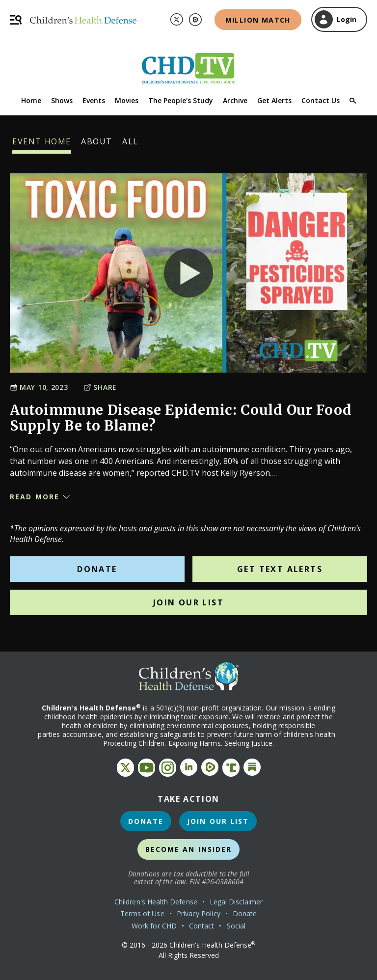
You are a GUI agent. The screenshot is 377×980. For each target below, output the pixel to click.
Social (236, 926)
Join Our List (188, 602)
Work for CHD (154, 926)
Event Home (42, 145)
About (97, 145)
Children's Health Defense (156, 902)
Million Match (258, 20)
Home (31, 100)
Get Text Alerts (280, 569)
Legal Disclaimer (236, 902)
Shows (62, 100)
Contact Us (321, 100)
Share (100, 387)
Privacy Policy (199, 913)
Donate (97, 569)
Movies (127, 100)
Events (94, 100)
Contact (202, 926)
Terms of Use (142, 913)
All (130, 145)
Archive (235, 100)
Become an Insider (189, 849)
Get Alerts (274, 100)
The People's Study (181, 100)
